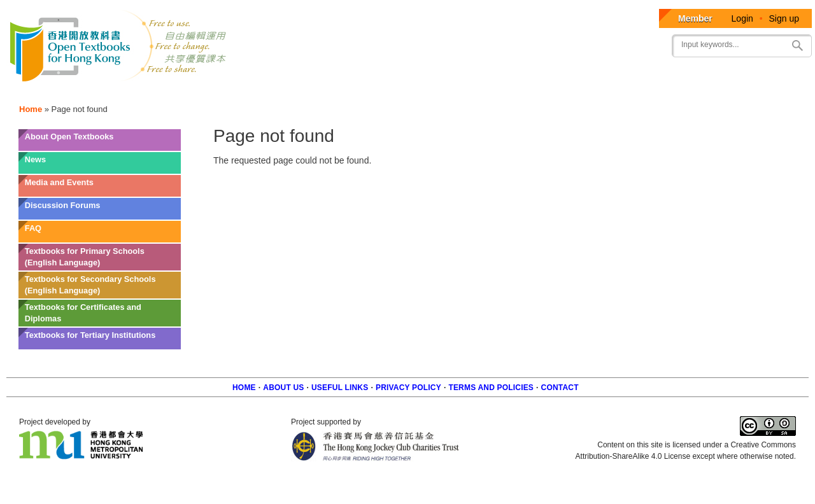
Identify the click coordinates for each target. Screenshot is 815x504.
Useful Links (340, 388)
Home (31, 109)
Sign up (784, 18)
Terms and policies (491, 388)
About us (283, 388)
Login (742, 18)
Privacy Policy (408, 388)
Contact (560, 388)
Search (797, 45)
